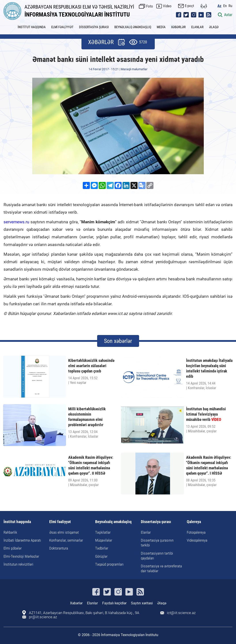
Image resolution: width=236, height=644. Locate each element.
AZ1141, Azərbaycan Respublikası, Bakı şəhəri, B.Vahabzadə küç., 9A (84, 613)
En (225, 6)
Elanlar (146, 532)
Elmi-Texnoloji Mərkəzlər (21, 556)
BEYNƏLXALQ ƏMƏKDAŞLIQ (133, 27)
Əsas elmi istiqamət (64, 532)
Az (220, 6)
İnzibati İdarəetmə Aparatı (22, 540)
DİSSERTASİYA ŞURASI (94, 27)
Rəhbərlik (10, 532)
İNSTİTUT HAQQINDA (32, 27)
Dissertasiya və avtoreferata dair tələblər (161, 568)
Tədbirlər (102, 548)
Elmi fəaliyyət (60, 522)
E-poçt (190, 6)
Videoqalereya (197, 540)
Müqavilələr (104, 540)
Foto (150, 6)
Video (167, 6)
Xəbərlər (76, 603)
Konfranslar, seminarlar (66, 540)
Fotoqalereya (196, 532)
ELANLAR (197, 27)
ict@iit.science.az (181, 613)
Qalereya (194, 522)
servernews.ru (16, 222)
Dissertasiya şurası (156, 522)
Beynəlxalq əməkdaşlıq (113, 522)
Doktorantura (59, 548)
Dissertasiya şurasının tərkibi (157, 543)
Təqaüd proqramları (109, 564)
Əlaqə (162, 603)
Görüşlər (101, 556)
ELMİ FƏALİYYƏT (62, 27)
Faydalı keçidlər (114, 603)
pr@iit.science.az (43, 617)
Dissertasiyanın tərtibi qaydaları (157, 556)
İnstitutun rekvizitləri (18, 564)
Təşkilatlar (103, 532)
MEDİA (161, 27)
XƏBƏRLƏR (178, 27)
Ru (231, 6)
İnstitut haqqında (17, 522)
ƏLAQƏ (214, 27)
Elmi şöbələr (13, 548)
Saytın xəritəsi (142, 603)
